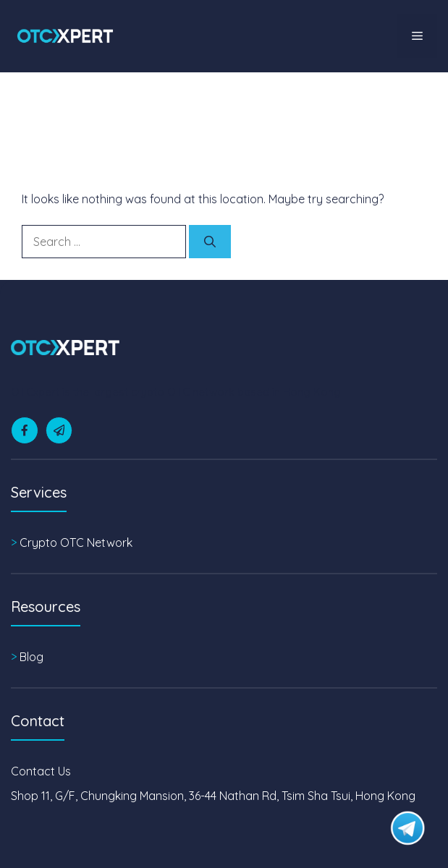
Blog (31, 657)
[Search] (210, 242)
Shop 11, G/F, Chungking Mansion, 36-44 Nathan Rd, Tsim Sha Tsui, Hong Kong (213, 796)
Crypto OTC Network (76, 542)
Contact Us (41, 771)
